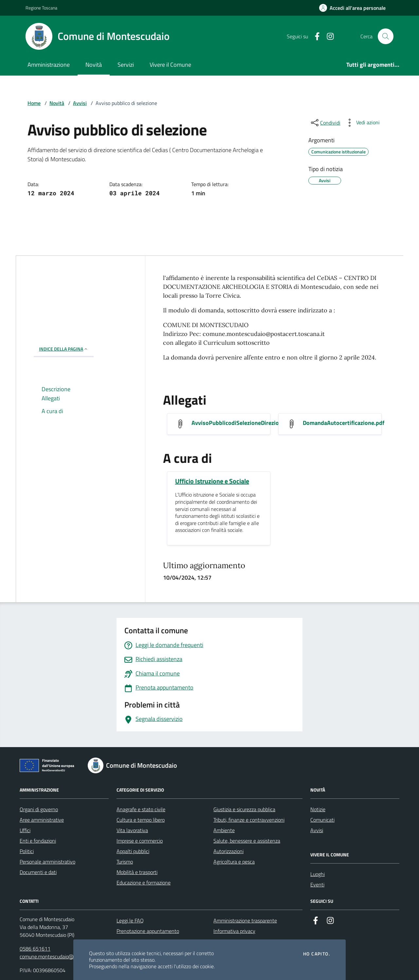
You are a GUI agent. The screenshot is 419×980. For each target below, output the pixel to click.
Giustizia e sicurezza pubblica (244, 809)
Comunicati (322, 820)
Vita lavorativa (132, 830)
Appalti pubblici (133, 851)
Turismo (125, 862)
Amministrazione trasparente (245, 920)
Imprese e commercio (140, 841)
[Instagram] (328, 36)
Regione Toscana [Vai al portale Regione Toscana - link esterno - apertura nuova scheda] (41, 8)
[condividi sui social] (325, 123)
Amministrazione (49, 65)
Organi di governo (39, 809)
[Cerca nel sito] (386, 36)
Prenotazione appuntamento (148, 931)
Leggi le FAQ (130, 920)
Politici (27, 851)
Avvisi (80, 103)
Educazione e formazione (144, 883)
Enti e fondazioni (38, 841)
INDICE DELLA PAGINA (64, 349)
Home (34, 103)
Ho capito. (317, 954)
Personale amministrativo (47, 862)
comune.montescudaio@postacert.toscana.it (68, 956)
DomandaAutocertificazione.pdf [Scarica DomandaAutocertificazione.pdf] (344, 423)
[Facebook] (315, 36)
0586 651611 (35, 949)
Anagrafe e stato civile (141, 809)
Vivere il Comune (170, 65)
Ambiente (224, 830)
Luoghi (318, 874)
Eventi (317, 884)
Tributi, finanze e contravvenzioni (249, 820)
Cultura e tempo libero (141, 820)
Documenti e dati (38, 872)
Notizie (318, 809)
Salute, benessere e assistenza (247, 841)
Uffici (25, 830)
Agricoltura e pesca (234, 862)
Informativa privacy (234, 931)
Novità (94, 65)
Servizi (126, 65)
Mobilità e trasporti (137, 872)
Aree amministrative (42, 820)
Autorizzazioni (228, 851)
